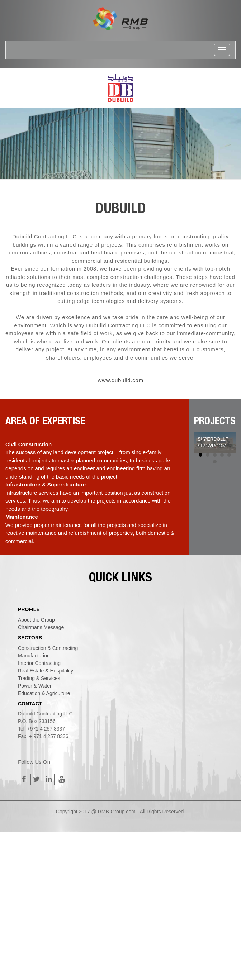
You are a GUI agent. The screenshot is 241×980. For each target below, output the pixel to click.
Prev (203, 442)
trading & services (39, 678)
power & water (35, 686)
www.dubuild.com (120, 380)
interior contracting (39, 663)
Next (226, 442)
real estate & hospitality (46, 671)
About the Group (36, 620)
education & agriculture (44, 693)
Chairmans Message (41, 627)
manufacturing (34, 656)
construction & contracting (48, 648)
